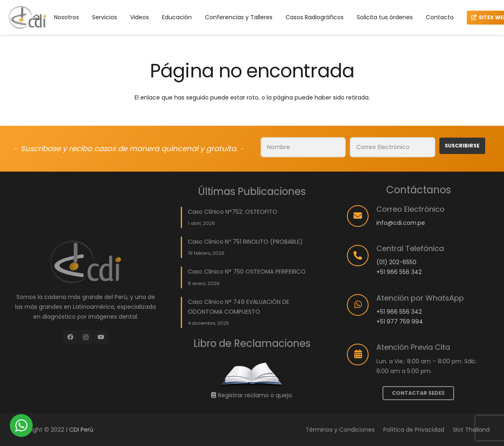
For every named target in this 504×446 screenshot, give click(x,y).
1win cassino (87, 0)
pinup (11, 0)
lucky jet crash (79, 0)
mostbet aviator (8, 0)
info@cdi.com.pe (401, 223)
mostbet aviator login (91, 0)
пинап (84, 0)
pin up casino (52, 0)
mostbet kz (68, 0)
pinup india (108, 0)
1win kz (110, 0)
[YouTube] (101, 337)
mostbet (15, 0)
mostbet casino (119, 0)
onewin (17, 0)
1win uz (42, 0)
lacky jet (49, 0)
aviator (70, 0)
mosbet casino (20, 0)
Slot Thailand (471, 430)
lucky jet (5, 0)
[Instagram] (86, 337)
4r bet (33, 0)
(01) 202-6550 (396, 262)
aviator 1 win (2, 0)
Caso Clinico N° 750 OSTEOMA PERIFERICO (247, 272)
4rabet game (39, 0)
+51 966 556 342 (399, 272)
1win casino (65, 0)
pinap (72, 0)
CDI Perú (81, 430)
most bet (13, 0)
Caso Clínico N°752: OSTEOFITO (233, 212)
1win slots (29, 0)
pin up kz (116, 0)
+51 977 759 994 (400, 321)
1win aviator (74, 0)
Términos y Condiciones (340, 430)
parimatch (36, 0)
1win (34, 0)
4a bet (31, 0)
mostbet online (61, 0)
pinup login (97, 0)
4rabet (105, 0)
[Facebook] (70, 337)
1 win (47, 0)
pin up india (123, 0)
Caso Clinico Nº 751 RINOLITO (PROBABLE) (245, 242)
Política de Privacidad (414, 430)
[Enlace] (252, 375)
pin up (55, 0)
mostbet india (57, 0)
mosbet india (26, 0)
